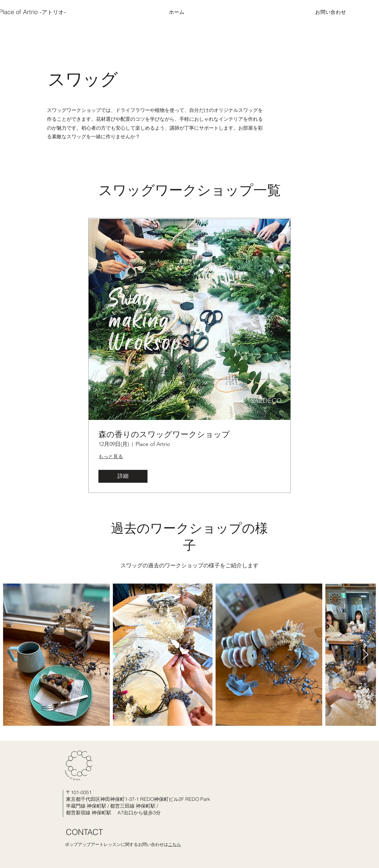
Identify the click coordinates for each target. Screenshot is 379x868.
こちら (174, 844)
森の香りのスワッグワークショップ (164, 434)
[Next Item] (365, 655)
